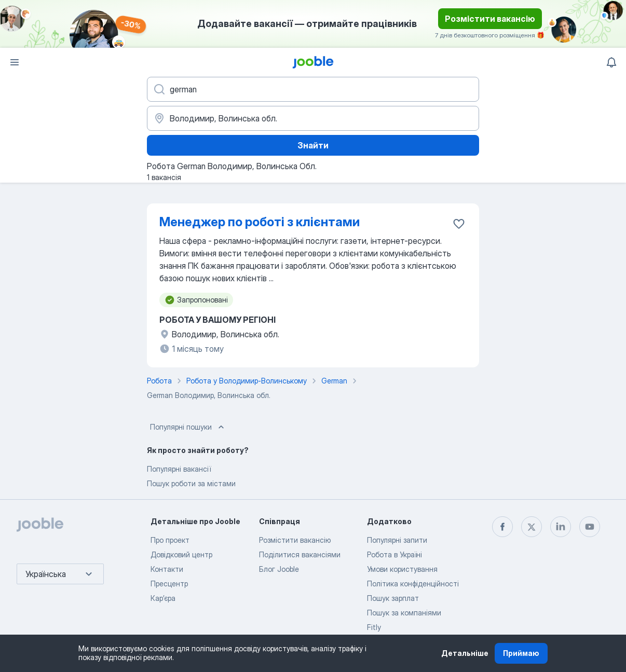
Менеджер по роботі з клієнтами (260, 222)
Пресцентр (169, 584)
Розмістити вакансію (490, 19)
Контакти (167, 569)
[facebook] (502, 527)
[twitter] (532, 527)
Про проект (170, 540)
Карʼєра (163, 598)
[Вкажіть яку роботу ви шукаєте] (313, 89)
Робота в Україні (394, 554)
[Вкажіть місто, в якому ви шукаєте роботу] (313, 118)
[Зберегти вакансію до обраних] (459, 224)
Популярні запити (397, 540)
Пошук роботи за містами (191, 483)
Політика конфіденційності (413, 584)
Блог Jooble (279, 569)
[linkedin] (561, 527)
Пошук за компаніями (404, 613)
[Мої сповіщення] (611, 62)
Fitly (374, 627)
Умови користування (402, 569)
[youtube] (590, 527)
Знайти (313, 145)
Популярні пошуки (188, 427)
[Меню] (15, 62)
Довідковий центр (181, 554)
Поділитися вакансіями (300, 554)
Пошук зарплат (393, 598)
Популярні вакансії (179, 469)
